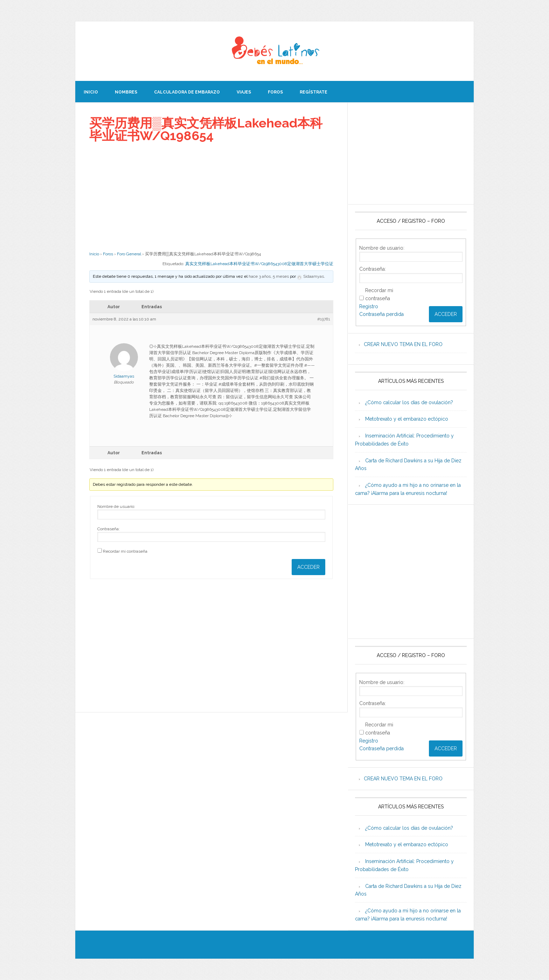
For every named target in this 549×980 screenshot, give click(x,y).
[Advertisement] (211, 196)
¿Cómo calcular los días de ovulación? (409, 402)
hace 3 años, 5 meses (269, 276)
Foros (108, 254)
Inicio (94, 254)
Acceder (308, 567)
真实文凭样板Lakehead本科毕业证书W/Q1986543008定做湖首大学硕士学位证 (259, 264)
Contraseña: (109, 529)
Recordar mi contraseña (125, 551)
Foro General (129, 254)
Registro (369, 306)
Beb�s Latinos (274, 51)
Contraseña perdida (381, 314)
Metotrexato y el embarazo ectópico (407, 419)
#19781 (324, 319)
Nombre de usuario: (116, 506)
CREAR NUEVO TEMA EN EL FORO (403, 344)
